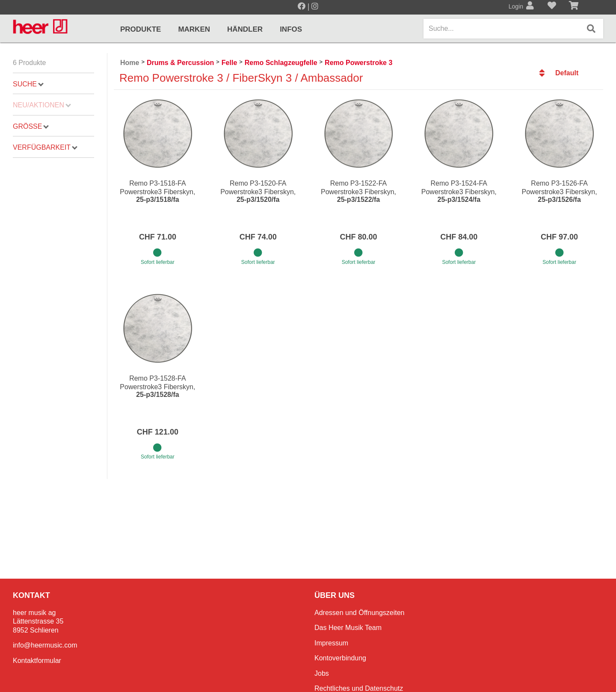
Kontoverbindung (340, 658)
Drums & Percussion (180, 63)
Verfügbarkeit (45, 147)
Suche (28, 84)
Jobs (322, 673)
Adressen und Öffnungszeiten (360, 613)
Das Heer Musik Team (348, 628)
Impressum (331, 643)
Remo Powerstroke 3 (358, 63)
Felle (229, 63)
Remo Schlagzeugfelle (281, 63)
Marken (194, 29)
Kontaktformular (37, 661)
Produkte (141, 29)
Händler (245, 29)
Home (130, 63)
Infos (291, 29)
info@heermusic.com (45, 645)
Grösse (31, 126)
